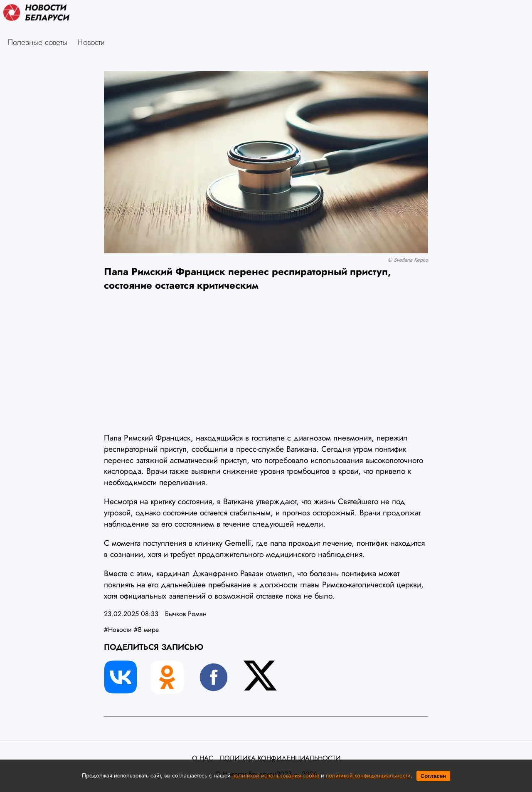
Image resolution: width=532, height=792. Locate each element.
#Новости (118, 630)
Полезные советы (37, 42)
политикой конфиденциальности (368, 775)
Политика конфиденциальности (280, 758)
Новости (91, 42)
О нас (203, 758)
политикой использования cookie (276, 775)
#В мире (146, 630)
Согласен (433, 776)
